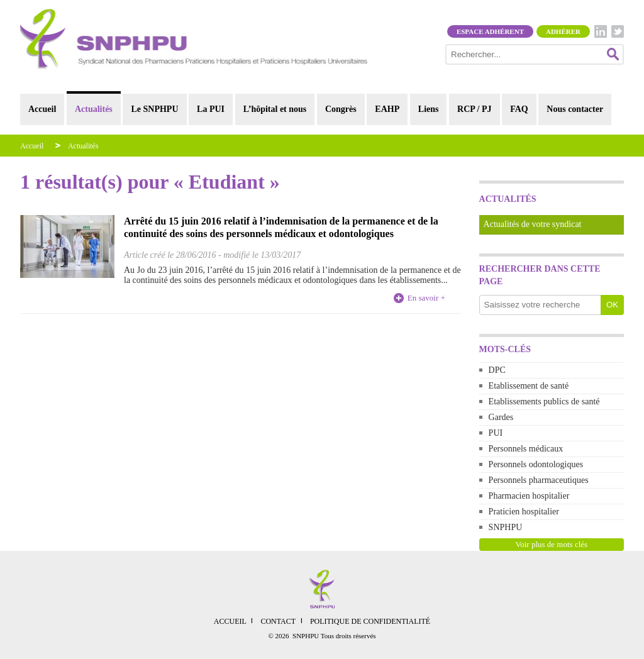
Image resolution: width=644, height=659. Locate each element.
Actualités (94, 109)
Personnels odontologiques (536, 464)
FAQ (519, 109)
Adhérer (563, 31)
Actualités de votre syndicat (533, 224)
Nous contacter (575, 109)
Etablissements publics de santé (544, 401)
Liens (429, 109)
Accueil (42, 109)
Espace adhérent (490, 31)
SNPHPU (506, 527)
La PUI (211, 109)
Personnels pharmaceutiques (539, 480)
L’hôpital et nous (275, 109)
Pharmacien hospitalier (529, 496)
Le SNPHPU (154, 109)
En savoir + (426, 298)
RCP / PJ (474, 109)
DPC (497, 370)
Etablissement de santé (529, 386)
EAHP (387, 109)
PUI (496, 433)
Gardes (501, 417)
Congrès (341, 109)
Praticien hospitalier (524, 512)
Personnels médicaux (526, 449)
